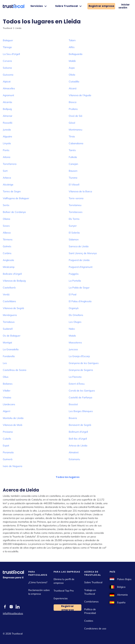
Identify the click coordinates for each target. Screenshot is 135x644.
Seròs (6, 205)
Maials (72, 336)
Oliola (72, 75)
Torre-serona (76, 198)
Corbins (7, 253)
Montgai (7, 343)
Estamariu (74, 459)
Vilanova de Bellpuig (14, 281)
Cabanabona (76, 143)
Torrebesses (76, 212)
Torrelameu (75, 205)
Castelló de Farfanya (80, 397)
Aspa (72, 68)
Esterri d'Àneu (77, 384)
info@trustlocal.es (13, 613)
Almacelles (9, 88)
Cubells (7, 439)
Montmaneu (75, 130)
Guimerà (8, 459)
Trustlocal (7, 28)
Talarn (72, 40)
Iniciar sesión (124, 6)
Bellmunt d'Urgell (78, 432)
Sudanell (8, 329)
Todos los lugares (68, 477)
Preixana (8, 432)
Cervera (7, 61)
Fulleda (73, 157)
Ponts (6, 150)
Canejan (73, 164)
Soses (6, 226)
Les (5, 363)
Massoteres (75, 343)
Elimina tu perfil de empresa (64, 581)
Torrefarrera (10, 164)
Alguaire (7, 136)
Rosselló (8, 123)
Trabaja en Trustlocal (90, 592)
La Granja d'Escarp (79, 356)
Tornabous (9, 322)
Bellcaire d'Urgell (12, 274)
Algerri (7, 411)
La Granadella (11, 349)
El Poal (73, 294)
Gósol (72, 123)
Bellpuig (7, 109)
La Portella (75, 281)
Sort (5, 171)
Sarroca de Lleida (79, 246)
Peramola (8, 452)
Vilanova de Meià (12, 425)
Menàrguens (10, 315)
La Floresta (75, 377)
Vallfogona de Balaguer (16, 198)
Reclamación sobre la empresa (39, 592)
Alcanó (73, 88)
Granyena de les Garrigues (84, 363)
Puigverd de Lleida (79, 260)
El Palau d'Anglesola (80, 301)
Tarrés (72, 150)
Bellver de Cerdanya (14, 212)
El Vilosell (74, 185)
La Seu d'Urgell (11, 54)
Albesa (7, 233)
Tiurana (73, 178)
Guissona (8, 75)
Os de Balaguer (12, 336)
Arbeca (7, 178)
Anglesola (8, 260)
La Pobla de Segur (79, 288)
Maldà (72, 61)
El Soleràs (74, 233)
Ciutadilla (74, 82)
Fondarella (9, 356)
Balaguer (8, 40)
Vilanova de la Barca (80, 191)
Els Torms (74, 219)
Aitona (7, 157)
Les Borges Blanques (81, 411)
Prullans (73, 109)
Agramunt (8, 95)
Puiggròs (74, 274)
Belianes (8, 384)
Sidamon (74, 239)
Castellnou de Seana (15, 370)
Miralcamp (9, 267)
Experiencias (61, 598)
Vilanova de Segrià (13, 308)
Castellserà (9, 288)
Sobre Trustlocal (69, 6)
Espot (6, 446)
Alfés (72, 47)
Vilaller (7, 391)
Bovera (73, 418)
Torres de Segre (12, 191)
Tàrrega (7, 47)
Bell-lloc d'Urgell (78, 439)
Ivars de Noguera (12, 466)
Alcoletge (8, 185)
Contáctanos (91, 602)
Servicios (39, 6)
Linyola (7, 143)
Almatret (74, 452)
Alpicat (7, 82)
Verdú (6, 294)
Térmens (8, 239)
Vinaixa (7, 397)
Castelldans (9, 301)
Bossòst (73, 404)
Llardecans (9, 404)
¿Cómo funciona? (38, 582)
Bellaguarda (75, 54)
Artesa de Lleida (78, 446)
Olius (6, 377)
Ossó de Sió (75, 116)
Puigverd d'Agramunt (81, 267)
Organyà (74, 308)
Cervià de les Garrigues (82, 391)
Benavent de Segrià (80, 425)
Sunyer (73, 226)
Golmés (7, 246)
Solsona (7, 68)
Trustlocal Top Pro (64, 591)
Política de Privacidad (90, 611)
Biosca (73, 102)
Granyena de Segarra (81, 370)
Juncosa (73, 349)
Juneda (7, 130)
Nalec (72, 329)
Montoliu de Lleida (13, 418)
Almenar (8, 116)
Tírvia (72, 136)
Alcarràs (7, 102)
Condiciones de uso (95, 629)
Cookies (89, 621)
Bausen (73, 171)
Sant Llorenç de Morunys (83, 253)
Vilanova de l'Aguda (80, 95)
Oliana (6, 219)
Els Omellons (76, 315)
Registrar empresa (101, 6)
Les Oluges (75, 322)
